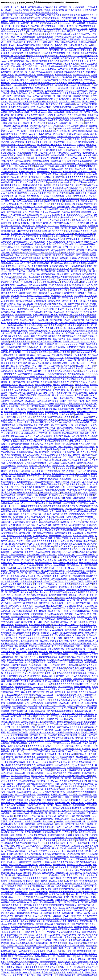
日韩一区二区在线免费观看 (14, 56)
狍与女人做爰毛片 (48, 840)
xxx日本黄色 (21, 139)
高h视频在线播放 (17, 387)
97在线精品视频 (76, 377)
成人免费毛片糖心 (60, 328)
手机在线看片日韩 (83, 638)
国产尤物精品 (84, 590)
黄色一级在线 (67, 792)
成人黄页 (84, 306)
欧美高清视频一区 (36, 39)
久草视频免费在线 (75, 662)
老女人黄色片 (7, 161)
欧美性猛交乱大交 (66, 555)
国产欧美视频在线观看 (82, 131)
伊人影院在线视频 (27, 781)
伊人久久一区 (17, 832)
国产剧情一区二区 (15, 328)
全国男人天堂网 (56, 169)
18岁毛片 (71, 250)
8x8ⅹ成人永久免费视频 (67, 557)
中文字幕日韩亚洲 (19, 711)
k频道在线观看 (8, 652)
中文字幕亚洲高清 (51, 317)
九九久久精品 (47, 762)
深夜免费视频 (33, 382)
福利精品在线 (68, 217)
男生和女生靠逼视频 (71, 368)
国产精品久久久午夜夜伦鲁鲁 (52, 53)
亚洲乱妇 (73, 579)
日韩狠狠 (70, 196)
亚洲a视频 (87, 773)
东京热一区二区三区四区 (36, 269)
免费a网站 (33, 147)
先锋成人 (9, 277)
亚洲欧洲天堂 (47, 45)
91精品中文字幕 (60, 525)
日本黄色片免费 (52, 530)
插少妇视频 (56, 452)
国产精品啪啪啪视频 (82, 951)
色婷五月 (73, 45)
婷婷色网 (13, 404)
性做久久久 (64, 716)
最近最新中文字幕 (33, 115)
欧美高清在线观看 (63, 75)
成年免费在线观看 (89, 53)
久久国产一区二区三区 (31, 514)
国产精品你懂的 (30, 360)
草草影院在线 (63, 441)
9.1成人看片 (57, 897)
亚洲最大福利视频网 (54, 91)
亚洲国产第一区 (74, 598)
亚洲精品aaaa (57, 263)
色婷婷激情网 (17, 53)
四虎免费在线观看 (78, 857)
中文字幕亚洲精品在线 (51, 77)
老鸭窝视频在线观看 (73, 336)
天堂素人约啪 (7, 422)
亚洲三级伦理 (82, 708)
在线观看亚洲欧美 (17, 741)
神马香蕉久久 (27, 204)
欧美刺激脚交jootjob (84, 457)
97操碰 (61, 517)
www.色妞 (79, 296)
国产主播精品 (53, 501)
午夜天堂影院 (74, 773)
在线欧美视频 (19, 317)
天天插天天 (14, 279)
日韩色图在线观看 (15, 463)
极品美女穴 (91, 190)
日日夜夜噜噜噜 (77, 328)
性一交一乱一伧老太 (87, 449)
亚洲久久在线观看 (36, 412)
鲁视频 (64, 573)
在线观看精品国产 (27, 172)
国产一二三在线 (64, 832)
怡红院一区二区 (9, 45)
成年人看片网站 (37, 530)
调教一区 (22, 886)
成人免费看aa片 (35, 590)
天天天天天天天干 (43, 398)
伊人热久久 (16, 83)
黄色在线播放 (85, 762)
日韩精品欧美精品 (27, 355)
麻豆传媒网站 (7, 263)
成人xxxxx (61, 598)
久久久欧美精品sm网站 (13, 325)
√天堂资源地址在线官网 (81, 204)
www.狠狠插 (37, 471)
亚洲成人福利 (67, 317)
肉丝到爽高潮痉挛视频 (81, 212)
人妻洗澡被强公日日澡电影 (25, 522)
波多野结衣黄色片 (47, 393)
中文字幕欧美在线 (21, 813)
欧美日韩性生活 (12, 487)
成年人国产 (54, 131)
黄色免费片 (51, 21)
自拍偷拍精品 (81, 730)
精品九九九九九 (56, 358)
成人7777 (37, 792)
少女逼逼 (86, 749)
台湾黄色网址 (57, 797)
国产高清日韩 (23, 158)
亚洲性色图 (41, 226)
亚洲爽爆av (26, 29)
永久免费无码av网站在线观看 (26, 633)
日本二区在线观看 (52, 935)
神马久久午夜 (23, 587)
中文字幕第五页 (65, 447)
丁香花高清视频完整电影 (51, 484)
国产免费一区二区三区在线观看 (27, 811)
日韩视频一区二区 (51, 199)
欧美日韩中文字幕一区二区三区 (30, 916)
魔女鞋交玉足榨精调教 (83, 697)
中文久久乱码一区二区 (85, 382)
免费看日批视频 (12, 581)
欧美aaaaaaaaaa (44, 355)
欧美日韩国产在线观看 (62, 355)
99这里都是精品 (25, 374)
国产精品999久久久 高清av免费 (67, 743)
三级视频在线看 (26, 88)
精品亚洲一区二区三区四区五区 (24, 150)
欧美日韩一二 (85, 45)
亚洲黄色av (54, 786)
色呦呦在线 (62, 722)
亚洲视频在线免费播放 (19, 444)
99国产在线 (76, 102)
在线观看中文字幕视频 (54, 590)
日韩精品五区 (86, 627)
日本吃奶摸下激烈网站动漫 (19, 528)
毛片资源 (88, 312)
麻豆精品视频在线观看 (23, 339)
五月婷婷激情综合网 (59, 266)
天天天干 (32, 479)
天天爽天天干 (40, 374)
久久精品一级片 (19, 706)
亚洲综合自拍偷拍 (49, 379)
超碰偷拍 (60, 821)
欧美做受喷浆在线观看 (52, 336)
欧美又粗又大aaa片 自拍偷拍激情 (51, 924)
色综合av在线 (90, 479)
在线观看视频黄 (18, 379)
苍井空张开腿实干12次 (35, 778)
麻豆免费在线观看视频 (49, 522)
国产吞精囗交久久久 (24, 48)
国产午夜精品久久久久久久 (70, 727)
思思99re (5, 258)
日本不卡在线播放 (77, 670)
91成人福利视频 (80, 393)
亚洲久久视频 (77, 803)
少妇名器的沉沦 (20, 85)
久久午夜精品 (45, 134)
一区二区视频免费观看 (51, 476)
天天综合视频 (79, 832)
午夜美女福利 (35, 676)
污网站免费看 (68, 560)
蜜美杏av (19, 422)
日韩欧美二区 (85, 530)
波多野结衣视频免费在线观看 (54, 66)
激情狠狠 (59, 85)
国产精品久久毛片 (53, 754)
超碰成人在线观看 (49, 954)
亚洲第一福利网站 (52, 333)
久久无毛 (72, 959)
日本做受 (47, 363)
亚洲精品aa (16, 253)
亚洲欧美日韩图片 (57, 48)
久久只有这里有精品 (73, 606)
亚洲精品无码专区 (89, 668)
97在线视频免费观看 (72, 749)
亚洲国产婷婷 (53, 487)
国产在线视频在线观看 (86, 255)
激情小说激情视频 (80, 962)
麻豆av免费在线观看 (34, 422)
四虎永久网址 (75, 932)
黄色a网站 (85, 433)
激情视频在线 (43, 352)
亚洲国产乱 (66, 660)
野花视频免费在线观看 (50, 61)
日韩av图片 (44, 360)
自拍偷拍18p (42, 420)
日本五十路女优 (40, 600)
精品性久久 (60, 692)
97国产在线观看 (56, 285)
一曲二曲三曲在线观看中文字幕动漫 (27, 201)
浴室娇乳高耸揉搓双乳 (63, 107)
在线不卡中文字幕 (81, 75)
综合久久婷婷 (37, 344)
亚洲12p (79, 242)
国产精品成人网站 (63, 635)
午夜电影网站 (90, 751)
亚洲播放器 (32, 110)
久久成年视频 (61, 45)
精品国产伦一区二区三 (33, 253)
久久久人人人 (33, 58)
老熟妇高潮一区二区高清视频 (62, 937)
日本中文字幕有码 (71, 93)
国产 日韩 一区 (82, 385)
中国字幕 (44, 236)
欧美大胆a (27, 102)
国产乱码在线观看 (80, 126)
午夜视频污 (20, 784)
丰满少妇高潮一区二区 (75, 821)
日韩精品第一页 (72, 358)
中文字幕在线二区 (64, 387)
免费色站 (59, 304)
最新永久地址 (33, 762)
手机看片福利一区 (30, 447)
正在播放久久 (76, 21)
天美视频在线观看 (23, 687)
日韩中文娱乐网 (64, 128)
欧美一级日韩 (23, 344)
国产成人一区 (91, 123)
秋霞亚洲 (5, 83)
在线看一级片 (71, 948)
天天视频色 (56, 293)
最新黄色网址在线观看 (19, 107)
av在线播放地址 (36, 209)
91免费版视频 (21, 684)
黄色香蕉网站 (59, 865)
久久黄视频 (89, 606)
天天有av (55, 139)
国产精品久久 (23, 768)
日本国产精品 (15, 215)
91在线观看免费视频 (52, 325)
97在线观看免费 (69, 77)
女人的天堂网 (68, 333)
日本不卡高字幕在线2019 (64, 398)
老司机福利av (60, 347)
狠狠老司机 (89, 118)
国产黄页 (80, 250)
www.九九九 (70, 91)
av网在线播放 (89, 808)
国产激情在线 (63, 207)
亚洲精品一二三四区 (28, 134)
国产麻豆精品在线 (76, 374)
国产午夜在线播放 (30, 137)
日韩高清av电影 (40, 406)
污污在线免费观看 (52, 471)
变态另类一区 (45, 433)
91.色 (88, 250)
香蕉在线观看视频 (13, 970)
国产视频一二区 (62, 803)
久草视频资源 (46, 654)
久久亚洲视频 (73, 668)
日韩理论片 (60, 404)
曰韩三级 (57, 457)
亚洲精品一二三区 (53, 730)
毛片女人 (71, 390)
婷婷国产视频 (69, 503)
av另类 (20, 34)
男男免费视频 (32, 913)
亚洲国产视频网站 (10, 169)
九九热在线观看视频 (32, 350)
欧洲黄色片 (36, 768)
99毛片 (8, 846)
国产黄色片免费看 (10, 905)
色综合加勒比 (66, 479)
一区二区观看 (7, 784)
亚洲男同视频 (25, 644)
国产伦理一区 (30, 622)
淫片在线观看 (92, 436)
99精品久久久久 (34, 317)
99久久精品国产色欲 (86, 444)
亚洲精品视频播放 (36, 56)
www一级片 (10, 37)
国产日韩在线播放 (59, 579)
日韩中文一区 (41, 449)
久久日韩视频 (40, 611)
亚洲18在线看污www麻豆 (40, 457)
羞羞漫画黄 (16, 258)
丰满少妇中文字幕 (33, 946)
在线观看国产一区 (41, 719)
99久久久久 (46, 215)
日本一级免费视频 (71, 325)
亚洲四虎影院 (31, 190)
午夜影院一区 (70, 174)
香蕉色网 (63, 455)
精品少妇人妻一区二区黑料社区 (23, 393)
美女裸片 (70, 838)
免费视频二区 (62, 873)
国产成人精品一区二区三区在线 (37, 525)
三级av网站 (76, 153)
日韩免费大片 (49, 234)
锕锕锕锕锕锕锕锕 (23, 315)
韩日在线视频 (79, 813)
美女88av (57, 910)
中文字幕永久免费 (23, 692)
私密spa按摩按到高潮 (68, 735)
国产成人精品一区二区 (32, 722)
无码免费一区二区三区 (50, 493)
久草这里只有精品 (47, 137)
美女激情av (46, 177)
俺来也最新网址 (12, 414)
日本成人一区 (66, 622)
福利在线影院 (13, 681)
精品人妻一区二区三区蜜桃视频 (47, 29)
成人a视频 (21, 840)
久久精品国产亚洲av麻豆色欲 (82, 940)
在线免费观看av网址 (36, 555)
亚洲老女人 (53, 123)
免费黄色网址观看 (76, 972)
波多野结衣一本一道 (56, 662)
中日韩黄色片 (39, 18)
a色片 (73, 617)
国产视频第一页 (56, 50)
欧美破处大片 (45, 147)
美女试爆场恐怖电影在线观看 (15, 843)
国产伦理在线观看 (37, 573)
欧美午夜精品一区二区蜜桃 (56, 811)
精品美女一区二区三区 (33, 789)
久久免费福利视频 (40, 266)
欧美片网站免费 (86, 350)
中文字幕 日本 (29, 929)
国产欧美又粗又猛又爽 (43, 692)
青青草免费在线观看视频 (33, 506)
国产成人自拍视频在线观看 (17, 104)
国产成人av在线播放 (38, 285)
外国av (32, 72)
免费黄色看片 (21, 892)
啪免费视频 (89, 541)
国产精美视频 (68, 366)
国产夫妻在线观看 (54, 506)
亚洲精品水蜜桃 (81, 927)
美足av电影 (70, 231)
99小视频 (21, 131)
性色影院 (68, 498)
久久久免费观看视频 (71, 406)
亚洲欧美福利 (40, 662)
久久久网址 (68, 457)
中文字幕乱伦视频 (57, 600)
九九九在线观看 (68, 689)
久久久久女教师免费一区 (14, 932)
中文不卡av (31, 142)
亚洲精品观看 (73, 908)
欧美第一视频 (57, 948)
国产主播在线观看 (84, 889)
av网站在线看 (76, 118)
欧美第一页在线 (26, 940)
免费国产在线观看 (89, 137)
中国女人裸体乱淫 (15, 854)
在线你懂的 (64, 102)
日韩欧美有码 (19, 509)
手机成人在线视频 (65, 234)
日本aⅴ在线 (21, 652)
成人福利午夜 (53, 573)
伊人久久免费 (80, 355)
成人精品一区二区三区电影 (49, 145)
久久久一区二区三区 (62, 576)
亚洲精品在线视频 (45, 37)
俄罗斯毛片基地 (24, 155)
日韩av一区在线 (88, 363)
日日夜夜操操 (81, 673)
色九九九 (25, 261)
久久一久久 (45, 328)
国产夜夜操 (44, 190)
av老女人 (5, 927)
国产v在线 (31, 263)
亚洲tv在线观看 (52, 209)
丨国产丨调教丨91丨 (78, 315)
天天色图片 (56, 161)
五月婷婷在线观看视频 (47, 657)
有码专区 (33, 646)
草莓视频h (82, 468)
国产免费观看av (54, 18)
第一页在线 (73, 762)
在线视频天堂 (29, 964)
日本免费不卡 (19, 42)
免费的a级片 (11, 630)
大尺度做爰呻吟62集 (86, 166)
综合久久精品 (61, 900)
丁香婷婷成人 (33, 519)
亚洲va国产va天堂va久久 (78, 134)
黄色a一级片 (17, 234)
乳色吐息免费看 (56, 509)
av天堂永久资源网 (63, 37)
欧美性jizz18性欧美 (88, 42)
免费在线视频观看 (65, 673)
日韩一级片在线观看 (78, 425)
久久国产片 (69, 546)
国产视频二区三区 (38, 843)
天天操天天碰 (66, 220)
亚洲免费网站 (79, 23)
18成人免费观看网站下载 (28, 45)
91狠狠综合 (41, 298)
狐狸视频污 (57, 215)
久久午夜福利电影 (89, 261)
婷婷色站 (80, 714)
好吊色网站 (91, 120)
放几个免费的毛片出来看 (61, 511)
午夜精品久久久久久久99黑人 (74, 430)
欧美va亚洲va (17, 927)
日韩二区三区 (58, 884)
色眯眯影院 (23, 908)
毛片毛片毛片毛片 (69, 350)
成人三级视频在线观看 (26, 188)
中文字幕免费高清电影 (37, 131)
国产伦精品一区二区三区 (47, 848)
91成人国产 (30, 560)
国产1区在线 (68, 471)
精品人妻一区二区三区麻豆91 (67, 247)
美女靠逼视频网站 (49, 455)
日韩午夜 (21, 110)
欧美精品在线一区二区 (67, 158)
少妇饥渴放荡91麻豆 (11, 29)
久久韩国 (54, 126)
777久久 (84, 741)
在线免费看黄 (87, 93)
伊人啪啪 (31, 352)
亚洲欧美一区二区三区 (48, 395)
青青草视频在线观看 (38, 331)
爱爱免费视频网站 (61, 700)
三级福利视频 (63, 371)
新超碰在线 (46, 544)
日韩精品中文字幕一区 (80, 811)
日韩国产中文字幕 (71, 341)
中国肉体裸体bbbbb (52, 708)
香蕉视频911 (48, 821)
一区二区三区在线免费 (25, 795)
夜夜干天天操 (73, 339)
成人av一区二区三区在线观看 (16, 333)
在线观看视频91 (19, 857)
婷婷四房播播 (7, 75)
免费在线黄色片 (42, 956)
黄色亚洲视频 (63, 80)
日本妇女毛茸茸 (65, 927)
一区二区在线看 (58, 956)
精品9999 (13, 395)
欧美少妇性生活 (9, 848)
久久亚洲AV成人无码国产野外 (25, 236)
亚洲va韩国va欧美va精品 (49, 460)
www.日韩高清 (67, 395)
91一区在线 (20, 196)
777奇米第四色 (36, 312)
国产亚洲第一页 (20, 72)
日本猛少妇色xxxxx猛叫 (42, 112)
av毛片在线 (53, 449)
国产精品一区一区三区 (17, 732)
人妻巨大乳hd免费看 (84, 107)
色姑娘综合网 (35, 665)
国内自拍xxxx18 (58, 719)
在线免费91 (12, 347)
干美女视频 (40, 759)
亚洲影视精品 (74, 39)
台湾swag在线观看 (51, 681)
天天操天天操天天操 (70, 199)
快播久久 (43, 414)
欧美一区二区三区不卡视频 (79, 48)
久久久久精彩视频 (69, 279)
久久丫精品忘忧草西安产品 (36, 182)
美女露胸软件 (21, 646)
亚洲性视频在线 (30, 919)
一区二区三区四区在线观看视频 (80, 142)
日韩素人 (11, 962)
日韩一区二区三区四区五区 (33, 501)
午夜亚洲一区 (69, 253)
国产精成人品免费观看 (43, 533)
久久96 (32, 867)
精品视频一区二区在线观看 (43, 26)
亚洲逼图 (11, 840)
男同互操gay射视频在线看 (53, 571)
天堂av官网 (75, 371)
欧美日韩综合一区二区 (22, 439)
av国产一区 (38, 347)
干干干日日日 (55, 536)
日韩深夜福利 (19, 96)
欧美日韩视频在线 (33, 854)
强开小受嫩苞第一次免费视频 (51, 142)
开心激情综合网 (84, 776)
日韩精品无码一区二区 (35, 128)
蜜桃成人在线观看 (44, 72)
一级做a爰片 (32, 851)
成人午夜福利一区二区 (49, 279)
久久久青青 (66, 681)
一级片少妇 (76, 482)
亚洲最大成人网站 (59, 795)
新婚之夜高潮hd (16, 821)
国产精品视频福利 (17, 58)
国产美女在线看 (76, 722)
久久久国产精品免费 (80, 970)
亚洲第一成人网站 (87, 948)
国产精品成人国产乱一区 (69, 137)
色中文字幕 (6, 42)
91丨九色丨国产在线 (24, 15)
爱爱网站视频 (64, 962)
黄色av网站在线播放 (83, 220)
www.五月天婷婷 (68, 209)
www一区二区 (82, 104)
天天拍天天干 (25, 91)
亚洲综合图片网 (38, 921)
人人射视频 (78, 533)
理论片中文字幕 (35, 935)
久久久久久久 (92, 374)
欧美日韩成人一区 (89, 15)
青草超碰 (64, 258)
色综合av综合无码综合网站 (75, 476)
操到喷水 (37, 862)
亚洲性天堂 (87, 455)
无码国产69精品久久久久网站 (75, 460)
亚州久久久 (83, 18)
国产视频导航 (25, 630)
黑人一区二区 (59, 908)
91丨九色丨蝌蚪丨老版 (83, 536)
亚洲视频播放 (74, 150)
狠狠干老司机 (13, 261)
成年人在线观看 (58, 250)
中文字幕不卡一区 (76, 239)
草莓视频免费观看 (19, 743)
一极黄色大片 (63, 153)
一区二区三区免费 (80, 164)
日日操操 (35, 104)
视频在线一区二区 (10, 366)
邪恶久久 (43, 110)
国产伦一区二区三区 (34, 490)
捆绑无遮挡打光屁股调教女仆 (84, 180)
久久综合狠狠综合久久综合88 (44, 99)
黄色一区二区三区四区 (79, 360)
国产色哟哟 (48, 115)
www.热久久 (20, 263)
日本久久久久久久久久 (73, 215)
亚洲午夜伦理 (43, 277)
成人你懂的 (24, 50)
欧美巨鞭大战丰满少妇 (87, 840)
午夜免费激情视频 (69, 530)
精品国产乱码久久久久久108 (42, 732)
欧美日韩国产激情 (13, 546)
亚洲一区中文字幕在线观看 (43, 158)
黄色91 (86, 819)
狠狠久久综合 (88, 282)
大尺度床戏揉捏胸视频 (39, 93)
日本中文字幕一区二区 (57, 228)
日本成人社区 (11, 479)
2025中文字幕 (59, 339)
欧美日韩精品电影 (56, 649)
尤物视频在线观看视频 (55, 490)
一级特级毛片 (17, 552)
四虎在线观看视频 (43, 417)
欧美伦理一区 (60, 150)
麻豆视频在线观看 (45, 75)
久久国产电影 (88, 784)
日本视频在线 (27, 581)
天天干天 (24, 668)
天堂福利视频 (44, 139)
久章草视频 (62, 932)
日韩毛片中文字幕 (53, 253)
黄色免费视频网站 (61, 204)
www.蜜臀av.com (88, 339)
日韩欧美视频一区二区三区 (28, 816)
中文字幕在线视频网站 (82, 161)
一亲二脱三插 (42, 320)
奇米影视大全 (60, 115)
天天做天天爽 (74, 309)
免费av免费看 (13, 937)
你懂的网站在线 (77, 185)
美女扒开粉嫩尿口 (21, 223)
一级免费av (56, 296)
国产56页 (32, 139)
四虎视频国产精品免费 (27, 425)
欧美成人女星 (59, 466)
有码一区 (15, 164)
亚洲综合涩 (40, 244)
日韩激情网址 (13, 323)
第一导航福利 (71, 50)
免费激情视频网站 (33, 832)
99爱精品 (64, 420)
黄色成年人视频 (70, 64)
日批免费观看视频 (52, 217)
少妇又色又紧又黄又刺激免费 (44, 261)
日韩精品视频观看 (35, 565)
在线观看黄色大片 (50, 967)
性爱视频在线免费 (41, 161)
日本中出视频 (76, 439)
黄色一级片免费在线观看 (66, 42)
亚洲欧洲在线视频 (31, 215)
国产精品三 (14, 592)
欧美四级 (72, 166)
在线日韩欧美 (49, 722)
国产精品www (59, 147)
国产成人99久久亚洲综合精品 (83, 420)
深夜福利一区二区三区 (58, 298)
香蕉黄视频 (62, 83)
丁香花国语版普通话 (27, 395)
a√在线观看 (76, 274)
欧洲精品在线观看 (74, 649)
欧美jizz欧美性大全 (36, 69)
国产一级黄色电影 (47, 441)
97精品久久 (15, 447)
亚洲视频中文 (37, 617)
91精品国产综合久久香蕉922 (57, 164)
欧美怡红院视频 (9, 231)
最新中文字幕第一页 (74, 797)
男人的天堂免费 (26, 385)
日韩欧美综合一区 (47, 673)
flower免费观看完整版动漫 (13, 519)
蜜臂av (16, 501)
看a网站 (27, 511)
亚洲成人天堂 (49, 862)
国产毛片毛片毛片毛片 (25, 657)
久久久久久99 (55, 306)
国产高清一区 (77, 703)
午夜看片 (29, 552)
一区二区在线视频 (43, 608)
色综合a (28, 662)
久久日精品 (24, 430)
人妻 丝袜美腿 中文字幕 (48, 401)
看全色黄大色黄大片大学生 (23, 576)
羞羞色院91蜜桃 (62, 180)
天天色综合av (82, 253)
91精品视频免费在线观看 (31, 164)
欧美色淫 (15, 441)
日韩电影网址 (45, 908)
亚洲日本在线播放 (13, 929)
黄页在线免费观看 (76, 851)
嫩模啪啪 (24, 571)
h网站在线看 (84, 258)
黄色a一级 (58, 174)
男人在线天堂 (75, 455)
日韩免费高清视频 (60, 185)
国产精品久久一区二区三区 (79, 865)
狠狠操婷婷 (76, 277)
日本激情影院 (13, 514)
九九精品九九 (61, 627)
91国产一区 (52, 555)
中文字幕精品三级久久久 (64, 223)
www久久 (71, 147)
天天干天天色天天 (25, 417)
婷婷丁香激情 (60, 943)
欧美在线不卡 (79, 128)
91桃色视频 (59, 112)
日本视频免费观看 (19, 665)
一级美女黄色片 (9, 374)
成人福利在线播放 (30, 433)
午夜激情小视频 (9, 452)
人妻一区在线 (73, 53)
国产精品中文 (49, 207)
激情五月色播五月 (29, 80)
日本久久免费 (64, 970)
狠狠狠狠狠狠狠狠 (77, 514)
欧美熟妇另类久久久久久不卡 (75, 61)
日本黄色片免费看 (87, 158)
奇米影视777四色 (17, 21)
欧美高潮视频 (31, 53)
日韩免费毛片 (78, 320)
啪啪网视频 (55, 182)
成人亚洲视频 (17, 115)
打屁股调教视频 (62, 118)
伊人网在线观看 (65, 687)
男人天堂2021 (32, 61)
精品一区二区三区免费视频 (39, 96)
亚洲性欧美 (12, 676)
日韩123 (56, 385)
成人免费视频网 (44, 910)
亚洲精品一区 (68, 236)
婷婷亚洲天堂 (79, 190)
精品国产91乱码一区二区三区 (74, 58)
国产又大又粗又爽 (17, 271)
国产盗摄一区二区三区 (75, 169)
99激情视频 (14, 571)
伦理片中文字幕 (82, 317)
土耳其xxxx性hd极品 (20, 776)
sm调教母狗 (68, 730)
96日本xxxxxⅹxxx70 (33, 234)
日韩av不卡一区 (62, 482)
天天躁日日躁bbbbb (20, 735)
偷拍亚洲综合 (37, 333)
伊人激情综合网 (83, 333)
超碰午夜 (35, 627)
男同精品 (25, 99)
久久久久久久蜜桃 (53, 34)
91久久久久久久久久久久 (60, 331)
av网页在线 (69, 104)
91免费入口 (64, 541)
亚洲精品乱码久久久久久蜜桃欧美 (69, 72)
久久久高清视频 (64, 393)
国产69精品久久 (62, 765)
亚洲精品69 (72, 665)
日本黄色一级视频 (51, 258)
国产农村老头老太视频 (19, 112)
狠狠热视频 (80, 196)
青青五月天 (18, 190)
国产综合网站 (83, 390)
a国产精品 (6, 706)
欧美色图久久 (17, 298)
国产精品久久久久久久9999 (19, 536)
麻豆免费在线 (21, 625)
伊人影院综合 (19, 708)
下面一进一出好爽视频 (58, 193)
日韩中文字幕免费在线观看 (30, 231)
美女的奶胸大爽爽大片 (21, 972)
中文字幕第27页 (69, 182)
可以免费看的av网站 (80, 441)
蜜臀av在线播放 (60, 644)
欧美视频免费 (15, 919)
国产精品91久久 (84, 867)
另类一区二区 (17, 751)
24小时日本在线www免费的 (49, 64)
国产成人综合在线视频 (87, 323)
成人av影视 (68, 296)
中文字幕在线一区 (15, 560)
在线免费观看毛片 (25, 482)
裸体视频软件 (90, 716)
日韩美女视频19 (30, 180)
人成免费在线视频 (16, 61)
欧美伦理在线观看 (85, 147)
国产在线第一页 (34, 118)
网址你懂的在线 (69, 18)
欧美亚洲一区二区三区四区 (57, 741)
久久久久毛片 (69, 145)
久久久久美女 (82, 88)
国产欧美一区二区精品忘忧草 (78, 614)
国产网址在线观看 (27, 169)
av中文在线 (48, 946)
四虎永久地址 (19, 382)
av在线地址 (30, 298)
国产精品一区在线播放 (79, 66)
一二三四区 (36, 430)
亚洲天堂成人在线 (37, 711)
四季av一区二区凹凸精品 (54, 665)
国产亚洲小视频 (70, 172)
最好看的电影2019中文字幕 (45, 102)
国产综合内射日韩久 (34, 371)
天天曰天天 (86, 309)
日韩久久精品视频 (49, 927)
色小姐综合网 (77, 716)
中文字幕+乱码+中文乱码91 (51, 188)
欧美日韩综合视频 (51, 350)
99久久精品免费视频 (26, 37)
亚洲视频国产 (8, 139)
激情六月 (6, 439)
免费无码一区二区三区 (32, 23)
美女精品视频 (55, 503)
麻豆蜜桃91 (72, 692)
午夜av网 (23, 147)
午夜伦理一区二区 (47, 83)
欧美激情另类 (43, 827)
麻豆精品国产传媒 (58, 592)
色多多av (21, 420)
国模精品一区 (41, 358)
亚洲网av (5, 447)
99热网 (51, 166)
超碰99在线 (73, 627)
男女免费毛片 (28, 226)
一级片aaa (6, 126)
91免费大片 (46, 466)
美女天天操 (42, 757)
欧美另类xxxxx (31, 328)
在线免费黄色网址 (67, 412)
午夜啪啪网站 (79, 805)
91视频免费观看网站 (35, 21)
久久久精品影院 (57, 196)
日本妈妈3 (70, 255)
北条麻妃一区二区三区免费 (55, 514)
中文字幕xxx (90, 80)
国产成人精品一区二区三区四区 (75, 848)
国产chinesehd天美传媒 (42, 943)
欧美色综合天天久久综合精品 (38, 282)
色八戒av (9, 684)
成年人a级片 (41, 166)
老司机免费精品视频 (58, 595)
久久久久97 (67, 23)
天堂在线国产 (43, 568)
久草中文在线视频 (17, 199)
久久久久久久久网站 (67, 468)
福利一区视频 (16, 835)
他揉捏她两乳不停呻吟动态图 (37, 185)
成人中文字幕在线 (59, 425)
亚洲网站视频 (49, 557)
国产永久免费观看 (24, 301)
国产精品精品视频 (47, 80)
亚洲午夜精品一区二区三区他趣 (49, 581)
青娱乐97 (69, 884)
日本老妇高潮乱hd (48, 447)
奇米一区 (79, 759)
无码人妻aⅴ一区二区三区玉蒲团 (56, 746)
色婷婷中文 (63, 21)
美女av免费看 (43, 970)
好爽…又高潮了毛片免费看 (19, 250)
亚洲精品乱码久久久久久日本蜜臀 (30, 193)
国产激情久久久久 (39, 50)
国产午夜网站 (68, 708)
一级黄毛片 (74, 363)
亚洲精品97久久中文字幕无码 (58, 422)
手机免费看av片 (16, 282)
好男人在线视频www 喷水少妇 (25, 902)
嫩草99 (4, 754)
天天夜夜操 (10, 34)
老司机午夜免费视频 (86, 182)
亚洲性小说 (65, 131)
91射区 (47, 808)
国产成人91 (88, 285)
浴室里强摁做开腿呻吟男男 (72, 120)
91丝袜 (53, 970)
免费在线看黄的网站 (71, 282)
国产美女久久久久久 (45, 387)
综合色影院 (30, 827)
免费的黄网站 (27, 247)
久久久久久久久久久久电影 (67, 684)
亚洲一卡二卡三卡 (17, 565)
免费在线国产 (21, 803)
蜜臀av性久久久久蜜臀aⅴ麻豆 (40, 42)
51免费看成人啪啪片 (60, 277)
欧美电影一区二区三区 (35, 228)
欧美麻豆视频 (77, 770)
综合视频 (90, 946)
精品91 (10, 568)
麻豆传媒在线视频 (69, 501)
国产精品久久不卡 (52, 23)
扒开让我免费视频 (43, 247)
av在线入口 (53, 670)
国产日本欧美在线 (13, 64)
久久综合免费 (41, 306)
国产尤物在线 (33, 196)
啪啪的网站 (76, 916)
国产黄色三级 (67, 385)
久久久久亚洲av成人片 (37, 503)
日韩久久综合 (65, 99)
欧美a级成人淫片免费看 (15, 412)
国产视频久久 (61, 773)
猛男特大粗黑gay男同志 (12, 541)
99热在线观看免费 (63, 533)
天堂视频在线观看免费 (12, 239)
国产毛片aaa (26, 323)
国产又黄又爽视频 (42, 751)
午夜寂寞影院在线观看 (83, 778)
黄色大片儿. (31, 460)
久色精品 (45, 196)
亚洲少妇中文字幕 (81, 99)
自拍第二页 (44, 603)
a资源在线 (26, 471)
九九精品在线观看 (15, 827)
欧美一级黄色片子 (41, 293)
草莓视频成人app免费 (82, 584)
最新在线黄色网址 (79, 587)
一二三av (83, 493)
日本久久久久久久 (32, 967)
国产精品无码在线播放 (38, 31)
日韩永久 (63, 315)
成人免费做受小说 (77, 525)
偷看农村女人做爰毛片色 (60, 110)
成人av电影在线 (34, 199)
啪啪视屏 (85, 304)
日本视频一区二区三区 (56, 56)
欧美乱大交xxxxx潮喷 (51, 212)
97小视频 (11, 39)
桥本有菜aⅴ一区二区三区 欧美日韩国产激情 (66, 69)
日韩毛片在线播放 (20, 126)
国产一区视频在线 (51, 430)
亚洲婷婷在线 (25, 347)
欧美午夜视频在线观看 (85, 26)
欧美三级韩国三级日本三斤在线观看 (41, 120)
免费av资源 (56, 93)
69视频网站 (10, 158)
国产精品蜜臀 (7, 371)
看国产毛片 (56, 172)
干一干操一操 (43, 172)
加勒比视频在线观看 (84, 234)
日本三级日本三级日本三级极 (48, 15)
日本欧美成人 (21, 220)
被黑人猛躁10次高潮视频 (20, 900)
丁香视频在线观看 (41, 155)
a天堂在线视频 (74, 854)
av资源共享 (81, 269)
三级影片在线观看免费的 (81, 266)
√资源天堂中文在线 (86, 503)
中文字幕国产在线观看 (15, 762)
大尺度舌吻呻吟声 (17, 69)
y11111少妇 (33, 706)
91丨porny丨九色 (63, 584)
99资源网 (81, 145)
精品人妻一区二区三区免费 (65, 563)
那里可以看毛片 (86, 50)
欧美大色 (51, 128)
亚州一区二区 (7, 15)
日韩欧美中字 (25, 862)
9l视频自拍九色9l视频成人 (75, 293)
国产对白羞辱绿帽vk (29, 579)
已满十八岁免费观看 (37, 670)
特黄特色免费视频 (81, 96)
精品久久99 (65, 126)
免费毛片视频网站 (15, 490)
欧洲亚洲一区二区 (43, 204)
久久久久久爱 (51, 687)
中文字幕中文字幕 (47, 153)
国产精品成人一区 (81, 681)
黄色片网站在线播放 (77, 56)
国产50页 (29, 859)
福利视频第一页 (89, 39)
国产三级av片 (21, 209)
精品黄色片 (36, 474)
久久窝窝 (82, 226)
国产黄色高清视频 (72, 15)
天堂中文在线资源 (17, 118)
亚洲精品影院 (32, 368)
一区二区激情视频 (13, 66)
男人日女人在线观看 (50, 58)
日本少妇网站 (46, 538)
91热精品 (5, 341)
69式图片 (19, 622)
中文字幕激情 (19, 476)
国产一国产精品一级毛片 (54, 768)
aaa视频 (58, 830)
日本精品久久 (13, 204)
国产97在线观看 (49, 468)
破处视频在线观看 (41, 528)
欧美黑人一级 (24, 266)
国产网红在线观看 (67, 379)
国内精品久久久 (34, 846)
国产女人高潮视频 (29, 414)
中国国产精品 (11, 935)
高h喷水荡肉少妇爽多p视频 (85, 331)
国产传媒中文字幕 (70, 493)
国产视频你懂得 (14, 212)
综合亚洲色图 (41, 48)
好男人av (92, 937)
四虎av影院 (48, 118)
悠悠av (36, 592)
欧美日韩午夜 (84, 85)
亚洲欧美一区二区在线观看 (81, 83)
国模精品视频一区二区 (60, 320)
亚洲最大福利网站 (69, 226)
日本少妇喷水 (40, 439)
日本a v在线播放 (22, 255)
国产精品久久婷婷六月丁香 (45, 323)
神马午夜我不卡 (39, 366)
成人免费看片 (76, 541)
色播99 (39, 929)
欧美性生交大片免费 (33, 207)
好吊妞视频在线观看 (67, 619)
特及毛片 (23, 479)
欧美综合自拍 (85, 501)
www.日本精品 (49, 428)
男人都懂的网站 (89, 368)
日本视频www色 (72, 304)
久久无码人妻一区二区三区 (23, 401)
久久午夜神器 (63, 862)
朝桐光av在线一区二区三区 (78, 112)
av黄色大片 (30, 145)
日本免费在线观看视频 (71, 786)
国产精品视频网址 (62, 654)
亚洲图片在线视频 (45, 867)
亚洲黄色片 (40, 584)
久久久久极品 (29, 546)
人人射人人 (18, 120)
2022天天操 (20, 773)
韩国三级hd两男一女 (85, 366)
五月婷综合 (88, 482)
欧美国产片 (61, 309)
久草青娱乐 (16, 749)
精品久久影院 (68, 414)
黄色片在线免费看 (31, 212)
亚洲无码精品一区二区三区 (45, 315)
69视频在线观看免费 (74, 509)
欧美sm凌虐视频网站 (34, 34)
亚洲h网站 (45, 579)
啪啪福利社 (53, 269)
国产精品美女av (20, 242)
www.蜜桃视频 (57, 630)
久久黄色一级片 (37, 679)
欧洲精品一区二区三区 (54, 312)
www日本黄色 (7, 193)
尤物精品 (66, 212)
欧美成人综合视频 (31, 455)
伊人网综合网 (19, 846)
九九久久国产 (73, 875)
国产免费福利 (19, 557)
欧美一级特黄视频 (27, 824)
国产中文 (71, 242)
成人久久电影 (63, 274)
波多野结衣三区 (69, 830)
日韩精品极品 (88, 153)
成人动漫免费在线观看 (25, 568)
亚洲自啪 (48, 347)
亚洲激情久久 (85, 172)
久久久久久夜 (34, 746)
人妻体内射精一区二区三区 (75, 29)
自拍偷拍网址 (55, 652)
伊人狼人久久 (13, 80)
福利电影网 (82, 91)
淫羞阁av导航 (43, 263)
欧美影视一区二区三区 (72, 522)
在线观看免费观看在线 (21, 341)
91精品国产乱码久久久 (54, 231)
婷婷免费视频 (32, 153)
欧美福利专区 (79, 635)
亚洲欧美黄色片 (41, 290)
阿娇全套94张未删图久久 (48, 549)
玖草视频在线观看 (73, 285)
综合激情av (91, 72)
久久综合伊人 (37, 444)
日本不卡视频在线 (62, 846)
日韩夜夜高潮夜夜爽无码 (36, 463)
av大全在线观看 (22, 390)
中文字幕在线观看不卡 (61, 352)
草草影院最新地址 (10, 940)
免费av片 (88, 242)
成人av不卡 (73, 568)
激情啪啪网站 (49, 832)
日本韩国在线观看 (71, 433)
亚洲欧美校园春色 (21, 26)
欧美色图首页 (82, 757)
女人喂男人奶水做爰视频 (52, 641)
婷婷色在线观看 (26, 398)
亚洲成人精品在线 (59, 360)
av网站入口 (41, 560)
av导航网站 (33, 652)
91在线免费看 (59, 390)
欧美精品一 (22, 312)
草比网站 (55, 622)
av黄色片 (34, 126)
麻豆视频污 (71, 474)
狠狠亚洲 (6, 857)
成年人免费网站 (60, 940)
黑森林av (56, 282)
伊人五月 (29, 174)
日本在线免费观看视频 (85, 244)
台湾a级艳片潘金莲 (66, 840)
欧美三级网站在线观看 (60, 31)
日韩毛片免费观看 (67, 776)
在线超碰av (48, 304)
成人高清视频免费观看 (25, 75)
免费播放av (33, 220)
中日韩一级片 (84, 401)
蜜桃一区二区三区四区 (41, 107)
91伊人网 (78, 387)
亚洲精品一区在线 (65, 26)
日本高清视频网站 (43, 385)
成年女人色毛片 (12, 921)
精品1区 (80, 956)
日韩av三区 (18, 598)
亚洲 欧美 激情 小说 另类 (78, 608)
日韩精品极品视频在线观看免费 (17, 18)
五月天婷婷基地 (70, 652)
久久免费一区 (51, 444)
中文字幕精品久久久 (11, 247)
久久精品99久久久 (13, 808)
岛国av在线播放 (30, 673)
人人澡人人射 (84, 474)
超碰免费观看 (21, 867)
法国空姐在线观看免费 (58, 439)
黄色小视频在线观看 (56, 242)
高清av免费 (18, 517)
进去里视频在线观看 (32, 258)
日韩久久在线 (71, 85)
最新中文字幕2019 (62, 436)
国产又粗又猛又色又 (33, 363)
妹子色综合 (78, 660)
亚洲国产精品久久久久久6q (36, 239)
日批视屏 (81, 174)
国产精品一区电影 (13, 360)
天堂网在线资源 (14, 180)
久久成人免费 (66, 781)
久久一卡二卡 (79, 110)
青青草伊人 (73, 921)
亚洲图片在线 (79, 139)
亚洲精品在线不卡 (73, 188)
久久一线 (78, 301)
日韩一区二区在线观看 (41, 390)
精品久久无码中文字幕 (75, 263)
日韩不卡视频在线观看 (31, 681)
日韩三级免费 (58, 474)
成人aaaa (55, 781)
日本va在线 (10, 738)
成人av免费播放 (44, 576)
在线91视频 (66, 139)
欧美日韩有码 (89, 743)
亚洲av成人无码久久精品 (74, 34)
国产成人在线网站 (23, 161)
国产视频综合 (73, 565)
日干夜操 (68, 951)
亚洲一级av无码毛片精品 (39, 714)
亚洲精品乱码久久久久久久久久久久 (69, 177)
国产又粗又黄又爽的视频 (35, 835)
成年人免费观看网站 (44, 819)
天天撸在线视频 (30, 83)
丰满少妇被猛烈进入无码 (40, 625)
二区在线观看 (11, 695)
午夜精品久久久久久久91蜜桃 (33, 638)
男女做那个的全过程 (62, 96)
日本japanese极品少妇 (31, 428)
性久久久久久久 (77, 298)
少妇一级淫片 (43, 724)
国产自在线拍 (15, 102)
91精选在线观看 (82, 428)
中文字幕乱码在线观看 (19, 474)
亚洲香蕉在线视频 (74, 155)
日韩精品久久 (7, 687)
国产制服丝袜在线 (76, 924)
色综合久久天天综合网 (65, 867)
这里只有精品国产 (86, 641)
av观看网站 (41, 697)
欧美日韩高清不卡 (15, 128)
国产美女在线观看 (27, 635)
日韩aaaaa (23, 935)
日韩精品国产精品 (85, 463)
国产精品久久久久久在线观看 (60, 711)
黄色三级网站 (48, 873)
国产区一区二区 (20, 573)
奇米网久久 (88, 387)
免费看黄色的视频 (15, 800)
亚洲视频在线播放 (48, 902)
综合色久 (78, 622)
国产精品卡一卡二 (85, 754)
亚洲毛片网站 (21, 457)
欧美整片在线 (65, 697)
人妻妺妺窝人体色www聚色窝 (20, 166)
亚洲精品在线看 (76, 228)
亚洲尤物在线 (77, 80)
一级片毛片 (47, 846)
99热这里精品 (60, 762)
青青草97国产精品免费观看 (41, 85)
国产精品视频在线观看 (85, 236)
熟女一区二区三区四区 (28, 77)
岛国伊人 (20, 493)
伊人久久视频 (57, 603)
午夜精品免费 (19, 274)
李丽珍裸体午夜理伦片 (12, 185)
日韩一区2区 (44, 622)
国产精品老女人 (46, 180)
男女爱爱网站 (41, 495)
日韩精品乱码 (38, 255)
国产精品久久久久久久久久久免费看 (19, 377)
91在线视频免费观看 (57, 374)
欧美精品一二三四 (29, 279)
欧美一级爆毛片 (9, 482)
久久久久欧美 (74, 592)
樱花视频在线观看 (58, 239)
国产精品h (44, 126)
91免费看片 (21, 39)
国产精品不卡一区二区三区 (31, 404)
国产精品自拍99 (76, 657)
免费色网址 (38, 91)
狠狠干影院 (90, 228)
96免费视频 (42, 169)
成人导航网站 (13, 406)
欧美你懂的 (57, 552)
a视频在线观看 (18, 142)
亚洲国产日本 (28, 64)
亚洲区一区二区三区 (49, 220)
